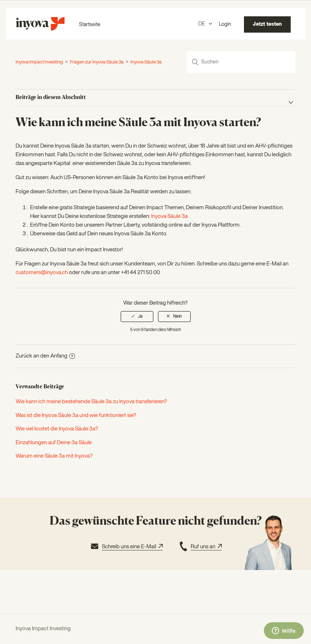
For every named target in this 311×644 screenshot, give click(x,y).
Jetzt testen (267, 24)
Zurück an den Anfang (45, 356)
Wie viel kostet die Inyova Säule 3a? (57, 429)
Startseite (90, 25)
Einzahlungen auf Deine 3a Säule (54, 443)
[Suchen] (241, 62)
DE (202, 24)
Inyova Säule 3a (146, 62)
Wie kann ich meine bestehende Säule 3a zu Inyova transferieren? (91, 402)
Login (225, 24)
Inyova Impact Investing (39, 62)
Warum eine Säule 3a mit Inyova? (54, 456)
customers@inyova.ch (42, 273)
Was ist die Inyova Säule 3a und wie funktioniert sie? (76, 415)
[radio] (137, 317)
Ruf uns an (200, 547)
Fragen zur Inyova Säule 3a (97, 62)
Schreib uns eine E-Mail (126, 547)
